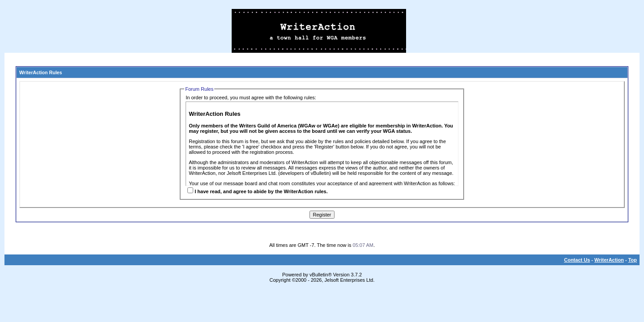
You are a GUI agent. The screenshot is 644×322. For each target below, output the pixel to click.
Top (633, 260)
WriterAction (609, 260)
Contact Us (577, 260)
